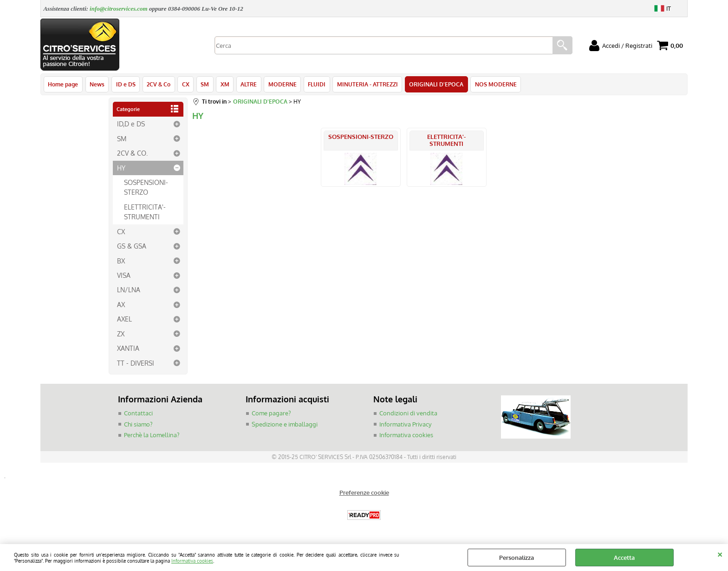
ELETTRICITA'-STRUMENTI (145, 213)
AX (121, 305)
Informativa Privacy (405, 425)
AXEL (124, 320)
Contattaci (138, 414)
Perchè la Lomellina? (152, 436)
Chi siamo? (138, 425)
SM (203, 85)
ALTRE (247, 85)
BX (121, 261)
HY (121, 168)
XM (223, 85)
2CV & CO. (132, 154)
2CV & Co (158, 85)
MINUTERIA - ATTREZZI (365, 85)
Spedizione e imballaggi (285, 425)
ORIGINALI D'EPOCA (433, 85)
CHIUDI (720, 553)
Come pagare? (271, 414)
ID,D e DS (131, 125)
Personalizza (517, 558)
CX (184, 85)
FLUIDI (314, 85)
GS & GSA (132, 247)
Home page (63, 85)
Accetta (624, 558)
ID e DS (125, 85)
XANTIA (128, 349)
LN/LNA (129, 290)
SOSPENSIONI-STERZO (146, 188)
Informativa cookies (192, 561)
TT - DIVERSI (136, 364)
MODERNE (280, 85)
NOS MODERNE (493, 85)
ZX (121, 335)
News (97, 85)
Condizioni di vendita (408, 414)
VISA (124, 276)
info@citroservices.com (119, 9)
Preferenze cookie (364, 493)
